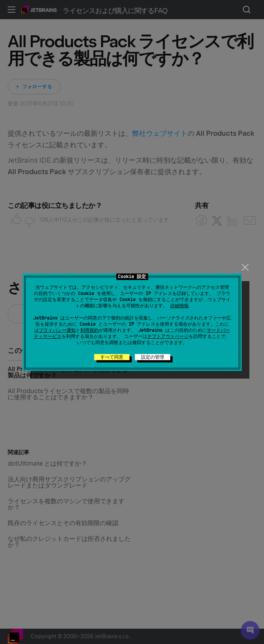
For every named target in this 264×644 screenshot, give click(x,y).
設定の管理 (153, 357)
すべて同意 (112, 357)
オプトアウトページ (168, 336)
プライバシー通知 (57, 330)
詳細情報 (179, 306)
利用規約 (90, 330)
